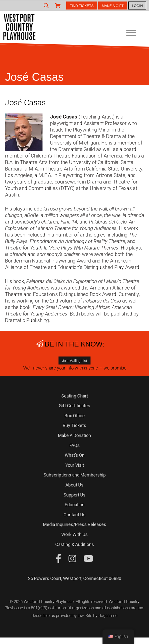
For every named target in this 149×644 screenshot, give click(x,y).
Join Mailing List (74, 361)
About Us (74, 485)
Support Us (74, 495)
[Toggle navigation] (131, 34)
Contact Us (74, 515)
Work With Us (74, 534)
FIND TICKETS (82, 6)
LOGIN (137, 6)
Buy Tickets (74, 425)
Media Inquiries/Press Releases (75, 524)
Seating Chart (75, 396)
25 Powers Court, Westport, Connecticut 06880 (75, 578)
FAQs (75, 445)
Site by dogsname (101, 616)
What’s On (75, 455)
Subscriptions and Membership (75, 475)
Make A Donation (74, 435)
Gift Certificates (74, 406)
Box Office (75, 416)
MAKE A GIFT (113, 6)
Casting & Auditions (75, 544)
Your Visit (75, 465)
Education (75, 505)
